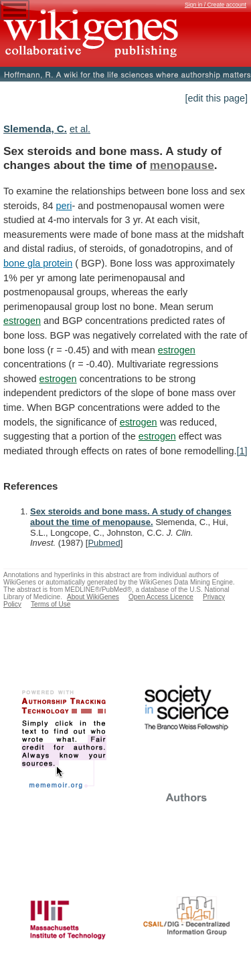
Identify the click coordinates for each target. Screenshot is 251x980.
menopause (182, 165)
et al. (80, 129)
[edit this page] (216, 98)
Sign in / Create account (216, 5)
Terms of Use (51, 604)
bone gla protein (38, 263)
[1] (242, 451)
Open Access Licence (161, 597)
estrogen (22, 321)
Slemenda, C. (35, 129)
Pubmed (104, 543)
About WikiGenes (93, 597)
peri (64, 206)
